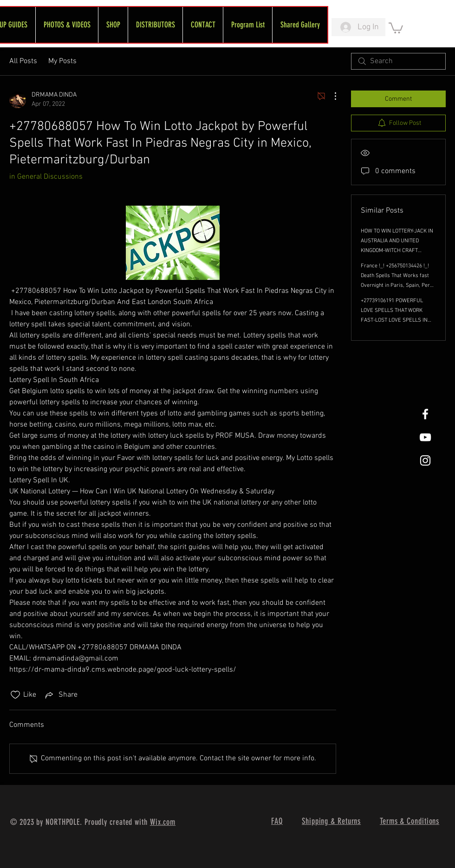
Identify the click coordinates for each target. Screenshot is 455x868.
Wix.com (163, 822)
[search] (398, 61)
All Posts (23, 61)
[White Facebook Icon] (425, 414)
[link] (396, 27)
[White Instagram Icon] (425, 460)
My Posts (62, 61)
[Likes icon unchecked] (15, 695)
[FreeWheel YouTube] (425, 437)
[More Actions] (331, 96)
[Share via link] (61, 695)
